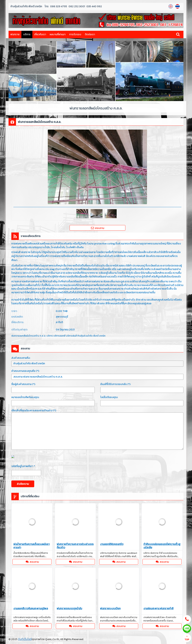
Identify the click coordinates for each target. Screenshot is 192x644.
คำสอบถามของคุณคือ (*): (25, 371)
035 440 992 (94, 6)
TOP (187, 638)
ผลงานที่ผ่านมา (58, 34)
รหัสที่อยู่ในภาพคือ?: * (23, 466)
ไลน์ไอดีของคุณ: (109, 397)
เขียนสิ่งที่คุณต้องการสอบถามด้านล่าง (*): (34, 410)
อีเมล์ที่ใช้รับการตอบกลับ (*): (116, 384)
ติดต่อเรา (90, 34)
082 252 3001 (76, 6)
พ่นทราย (15, 34)
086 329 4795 (59, 6)
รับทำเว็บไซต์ (25, 639)
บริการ (27, 34)
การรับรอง (75, 34)
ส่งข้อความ (23, 484)
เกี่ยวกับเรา (40, 34)
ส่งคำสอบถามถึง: (21, 358)
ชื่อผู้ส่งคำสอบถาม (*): (23, 384)
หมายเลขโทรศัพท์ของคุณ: (25, 397)
